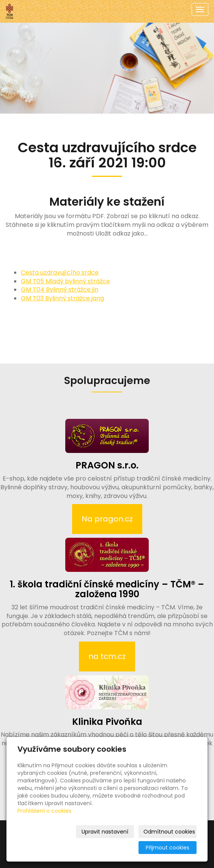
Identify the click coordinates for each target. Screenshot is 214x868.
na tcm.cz (107, 656)
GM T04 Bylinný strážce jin (60, 290)
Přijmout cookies (168, 848)
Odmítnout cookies (169, 832)
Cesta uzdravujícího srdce (60, 272)
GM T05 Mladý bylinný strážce (65, 281)
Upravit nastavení (105, 832)
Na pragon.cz (107, 519)
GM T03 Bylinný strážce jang (62, 298)
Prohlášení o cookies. (45, 811)
